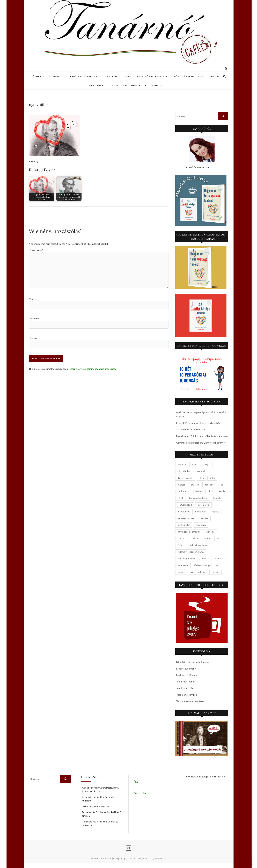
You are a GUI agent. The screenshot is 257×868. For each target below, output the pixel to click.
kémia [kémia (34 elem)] (222, 491)
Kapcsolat (97, 85)
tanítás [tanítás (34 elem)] (207, 538)
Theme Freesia (134, 858)
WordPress (161, 858)
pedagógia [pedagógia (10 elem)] (201, 525)
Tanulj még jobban (117, 76)
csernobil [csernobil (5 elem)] (200, 471)
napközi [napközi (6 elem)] (216, 512)
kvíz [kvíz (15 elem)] (211, 491)
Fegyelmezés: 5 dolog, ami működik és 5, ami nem (202, 436)
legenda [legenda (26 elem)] (217, 498)
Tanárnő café (105, 858)
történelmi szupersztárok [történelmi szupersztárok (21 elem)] (207, 565)
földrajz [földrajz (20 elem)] (181, 485)
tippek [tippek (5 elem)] (181, 545)
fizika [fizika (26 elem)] (212, 478)
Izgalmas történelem (187, 675)
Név (31, 299)
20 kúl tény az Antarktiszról (191, 429)
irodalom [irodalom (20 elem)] (209, 485)
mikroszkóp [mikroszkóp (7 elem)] (183, 512)
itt (198, 167)
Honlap (33, 338)
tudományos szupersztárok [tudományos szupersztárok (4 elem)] (191, 552)
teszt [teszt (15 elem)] (219, 538)
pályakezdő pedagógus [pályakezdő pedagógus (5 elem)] (189, 532)
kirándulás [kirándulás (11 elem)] (198, 491)
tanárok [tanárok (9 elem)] (194, 538)
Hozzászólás (36, 250)
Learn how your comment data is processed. (93, 369)
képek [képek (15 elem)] (181, 498)
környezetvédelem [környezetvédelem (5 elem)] (198, 498)
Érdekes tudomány (47, 76)
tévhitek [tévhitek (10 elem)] (219, 558)
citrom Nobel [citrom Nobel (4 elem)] (184, 471)
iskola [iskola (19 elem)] (222, 485)
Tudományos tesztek (152, 76)
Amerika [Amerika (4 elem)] (182, 465)
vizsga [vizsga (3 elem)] (216, 572)
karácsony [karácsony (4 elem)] (183, 491)
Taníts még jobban (84, 76)
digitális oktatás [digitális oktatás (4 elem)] (185, 478)
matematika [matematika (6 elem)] (203, 505)
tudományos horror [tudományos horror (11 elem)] (199, 545)
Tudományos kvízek (186, 695)
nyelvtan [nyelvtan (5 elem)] (204, 518)
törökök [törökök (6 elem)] (181, 572)
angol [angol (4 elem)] (194, 465)
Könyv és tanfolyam (189, 76)
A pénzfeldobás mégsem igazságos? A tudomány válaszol (100, 789)
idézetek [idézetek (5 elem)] (195, 485)
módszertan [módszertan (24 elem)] (200, 512)
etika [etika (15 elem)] (201, 478)
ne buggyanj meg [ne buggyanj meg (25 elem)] (186, 518)
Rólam (214, 76)
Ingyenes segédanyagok (128, 85)
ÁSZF (136, 782)
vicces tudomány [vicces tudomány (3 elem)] (199, 572)
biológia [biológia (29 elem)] (207, 465)
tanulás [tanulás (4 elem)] (181, 538)
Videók (157, 85)
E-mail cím (34, 318)
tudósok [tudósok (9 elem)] (205, 558)
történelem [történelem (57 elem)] (183, 565)
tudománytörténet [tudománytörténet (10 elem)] (187, 558)
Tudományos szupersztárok (190, 701)
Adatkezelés (140, 793)
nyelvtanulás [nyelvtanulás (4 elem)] (184, 525)
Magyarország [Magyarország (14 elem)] (185, 505)
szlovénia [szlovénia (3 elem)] (210, 532)
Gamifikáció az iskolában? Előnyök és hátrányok (201, 443)
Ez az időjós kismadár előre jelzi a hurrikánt (199, 423)
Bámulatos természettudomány (193, 662)
